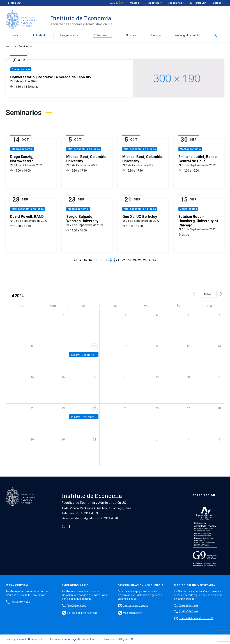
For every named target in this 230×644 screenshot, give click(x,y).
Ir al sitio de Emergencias (82, 613)
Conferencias (188, 209)
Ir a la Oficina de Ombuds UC (196, 618)
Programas (70, 35)
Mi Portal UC (198, 3)
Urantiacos (34, 639)
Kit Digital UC (124, 639)
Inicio (16, 35)
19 (107, 260)
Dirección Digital (70, 639)
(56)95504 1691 (189, 605)
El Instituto (40, 35)
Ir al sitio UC (13, 3)
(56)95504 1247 (189, 611)
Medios (136, 3)
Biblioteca (154, 3)
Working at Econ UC (187, 35)
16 (90, 260)
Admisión (116, 3)
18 (102, 260)
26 (145, 260)
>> (155, 260)
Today (207, 294)
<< (75, 260)
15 (85, 260)
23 (129, 260)
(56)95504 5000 (77, 605)
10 (95, 346)
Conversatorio (21, 69)
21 (118, 260)
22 (123, 260)
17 (96, 260)
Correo (219, 3)
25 (140, 260)
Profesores (103, 35)
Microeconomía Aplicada (84, 149)
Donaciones (175, 3)
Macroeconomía (22, 149)
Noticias (131, 35)
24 (135, 260)
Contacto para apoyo (136, 605)
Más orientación (133, 613)
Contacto (155, 35)
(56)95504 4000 (20, 602)
